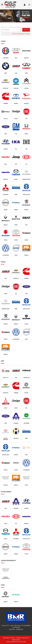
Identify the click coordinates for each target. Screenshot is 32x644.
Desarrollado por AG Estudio (16, 642)
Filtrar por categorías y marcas (21, 34)
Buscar (26, 30)
